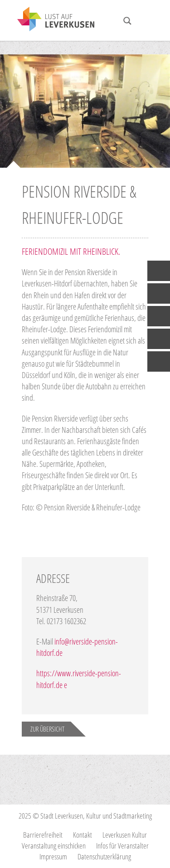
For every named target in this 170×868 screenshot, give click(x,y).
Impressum (53, 856)
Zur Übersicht (47, 729)
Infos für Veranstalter (122, 846)
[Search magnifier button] (127, 21)
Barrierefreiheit (43, 835)
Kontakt (83, 835)
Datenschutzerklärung (104, 856)
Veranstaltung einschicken (54, 846)
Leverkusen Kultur (125, 835)
